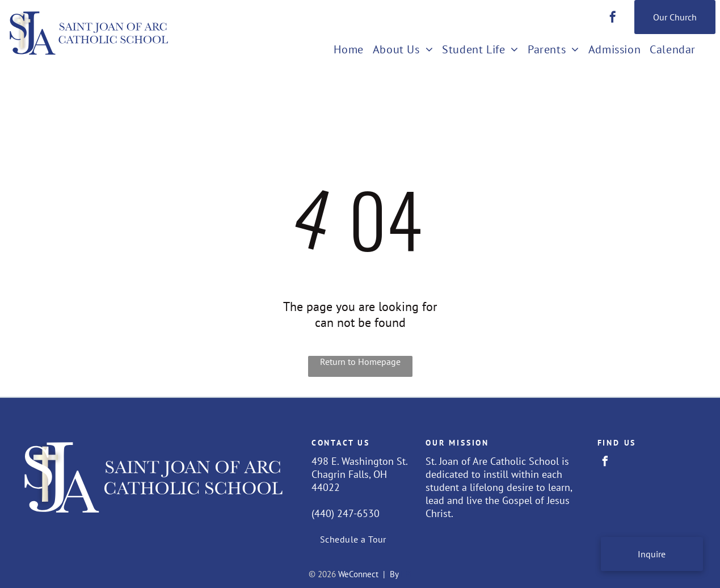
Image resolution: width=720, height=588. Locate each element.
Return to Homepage (360, 362)
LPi (406, 574)
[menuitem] (348, 51)
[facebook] (613, 18)
